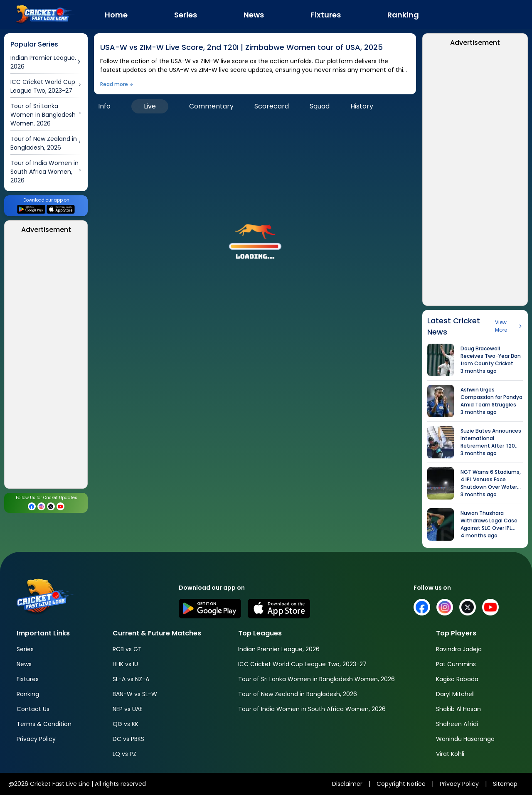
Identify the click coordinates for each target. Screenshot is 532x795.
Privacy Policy (36, 739)
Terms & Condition (44, 724)
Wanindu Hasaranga (465, 739)
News (24, 664)
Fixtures (28, 679)
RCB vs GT (127, 649)
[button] (255, 238)
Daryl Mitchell (455, 694)
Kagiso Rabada (457, 679)
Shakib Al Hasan (458, 709)
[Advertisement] (46, 364)
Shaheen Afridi (457, 724)
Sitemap (505, 784)
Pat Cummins (456, 664)
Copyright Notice (401, 784)
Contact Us (33, 709)
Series (25, 649)
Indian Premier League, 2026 (279, 649)
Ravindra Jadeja (459, 649)
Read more (114, 84)
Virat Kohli (450, 754)
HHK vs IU (125, 664)
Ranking (28, 694)
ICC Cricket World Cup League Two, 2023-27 (302, 664)
